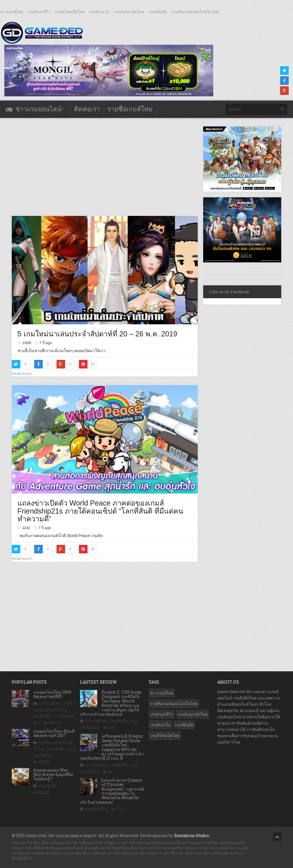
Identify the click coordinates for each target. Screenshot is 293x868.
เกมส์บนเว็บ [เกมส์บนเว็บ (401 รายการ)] (160, 725)
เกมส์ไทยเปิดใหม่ (70, 12)
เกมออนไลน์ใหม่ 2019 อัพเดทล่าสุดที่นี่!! (52, 694)
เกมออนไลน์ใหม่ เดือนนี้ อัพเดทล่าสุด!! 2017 (54, 733)
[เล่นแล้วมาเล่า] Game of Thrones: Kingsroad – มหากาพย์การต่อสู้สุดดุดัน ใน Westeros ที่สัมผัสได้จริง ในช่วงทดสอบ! (112, 791)
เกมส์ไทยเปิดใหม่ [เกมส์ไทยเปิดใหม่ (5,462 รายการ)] (165, 736)
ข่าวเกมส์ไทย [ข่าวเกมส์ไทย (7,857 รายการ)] (162, 693)
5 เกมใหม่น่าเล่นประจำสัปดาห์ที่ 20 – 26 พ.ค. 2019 (97, 334)
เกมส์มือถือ (158, 12)
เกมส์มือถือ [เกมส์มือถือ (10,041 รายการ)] (184, 725)
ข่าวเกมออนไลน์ (38, 109)
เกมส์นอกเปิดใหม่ (129, 12)
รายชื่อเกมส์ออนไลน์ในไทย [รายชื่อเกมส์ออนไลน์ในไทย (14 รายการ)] (174, 704)
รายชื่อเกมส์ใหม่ (130, 109)
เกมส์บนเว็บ (99, 12)
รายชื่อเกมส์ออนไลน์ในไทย (195, 12)
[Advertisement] (116, 167)
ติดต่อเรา (87, 109)
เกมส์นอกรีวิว (39, 12)
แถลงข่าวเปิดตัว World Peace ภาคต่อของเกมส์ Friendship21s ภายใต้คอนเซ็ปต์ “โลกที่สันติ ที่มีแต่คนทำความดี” (100, 511)
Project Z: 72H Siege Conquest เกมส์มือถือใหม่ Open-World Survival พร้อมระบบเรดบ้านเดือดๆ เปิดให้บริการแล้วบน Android (111, 703)
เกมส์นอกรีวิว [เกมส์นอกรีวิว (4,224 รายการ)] (162, 714)
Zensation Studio (192, 835)
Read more (22, 373)
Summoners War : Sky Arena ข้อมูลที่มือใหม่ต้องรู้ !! (53, 775)
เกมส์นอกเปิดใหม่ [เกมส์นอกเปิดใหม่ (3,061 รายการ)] (193, 714)
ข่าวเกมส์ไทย (12, 12)
